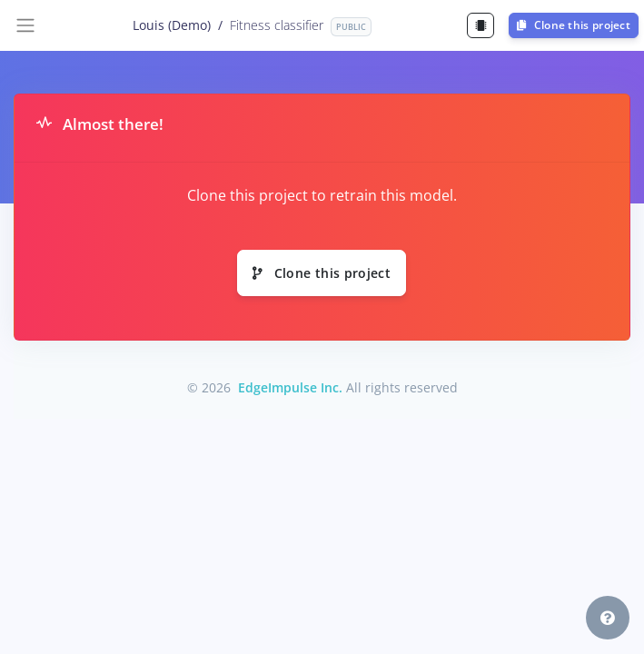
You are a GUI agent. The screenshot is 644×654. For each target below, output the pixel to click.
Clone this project (574, 25)
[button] (608, 618)
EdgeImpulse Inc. (290, 387)
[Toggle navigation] (25, 25)
